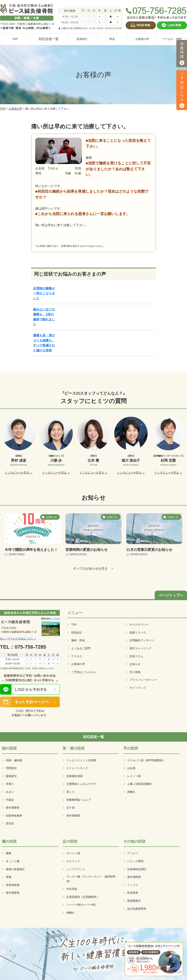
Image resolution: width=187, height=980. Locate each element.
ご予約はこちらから (84, 672)
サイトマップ (138, 688)
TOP (3, 109)
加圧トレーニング (140, 648)
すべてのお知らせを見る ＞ (93, 569)
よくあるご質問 (81, 648)
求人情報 (135, 672)
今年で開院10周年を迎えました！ (31, 550)
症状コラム (136, 656)
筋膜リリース (138, 632)
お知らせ (135, 664)
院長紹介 (77, 632)
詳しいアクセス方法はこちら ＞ (18, 639)
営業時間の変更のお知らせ (86, 550)
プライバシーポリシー (143, 680)
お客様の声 (15, 109)
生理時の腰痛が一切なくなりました (44, 293)
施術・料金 (78, 640)
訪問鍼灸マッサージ (142, 640)
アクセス (77, 656)
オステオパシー (139, 625)
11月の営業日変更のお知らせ (149, 550)
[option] (19, 446)
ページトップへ (171, 595)
